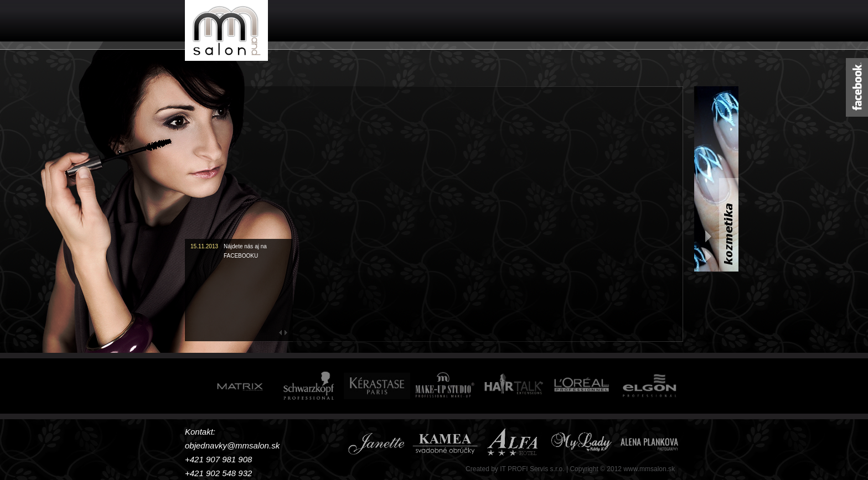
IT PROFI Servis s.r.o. (532, 469)
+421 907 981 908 (218, 459)
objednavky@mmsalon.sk (232, 445)
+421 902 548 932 (218, 473)
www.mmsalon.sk (649, 469)
